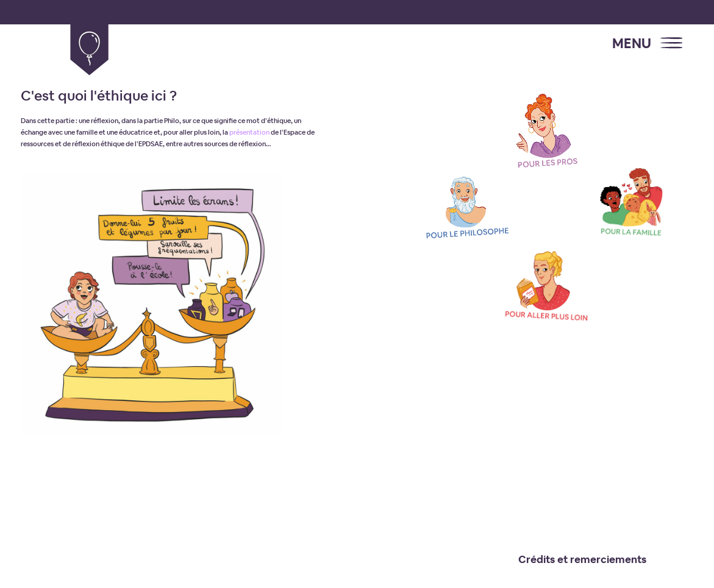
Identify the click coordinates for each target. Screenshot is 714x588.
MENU (632, 43)
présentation (249, 132)
